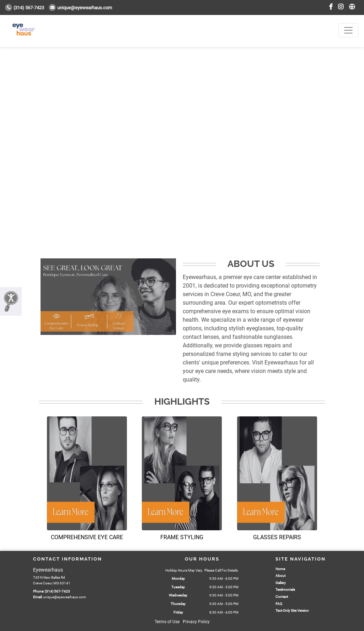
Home (280, 569)
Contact (282, 597)
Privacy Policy (196, 622)
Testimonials (285, 590)
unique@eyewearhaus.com (80, 8)
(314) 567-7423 (25, 8)
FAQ (279, 604)
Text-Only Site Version (292, 611)
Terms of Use (167, 622)
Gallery (281, 583)
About (280, 576)
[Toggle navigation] (348, 30)
